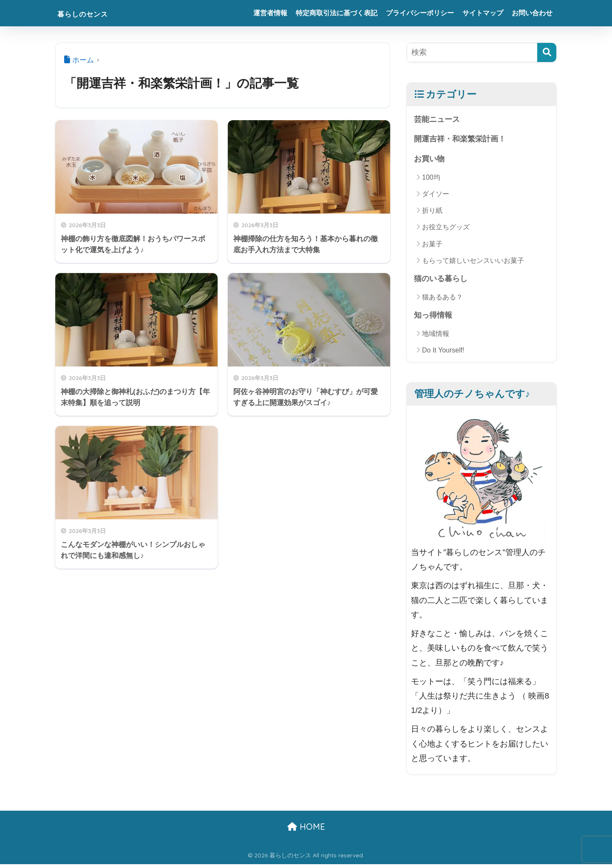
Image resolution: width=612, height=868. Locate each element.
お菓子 (432, 246)
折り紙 (432, 213)
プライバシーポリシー (420, 13)
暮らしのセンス (94, 13)
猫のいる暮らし (442, 281)
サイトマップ (483, 13)
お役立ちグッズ (446, 230)
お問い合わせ (532, 13)
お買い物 (430, 161)
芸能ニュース (438, 120)
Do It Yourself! (443, 354)
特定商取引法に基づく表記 (337, 13)
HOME (306, 830)
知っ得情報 (434, 318)
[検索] (547, 52)
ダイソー (436, 196)
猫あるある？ (442, 300)
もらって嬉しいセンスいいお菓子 (473, 263)
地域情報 (436, 337)
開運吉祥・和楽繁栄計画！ (462, 140)
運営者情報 (270, 13)
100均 (431, 179)
